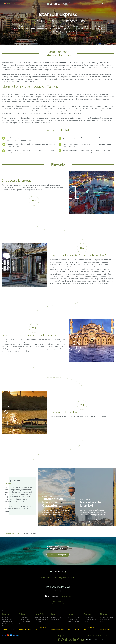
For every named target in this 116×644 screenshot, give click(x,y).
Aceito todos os (59, 596)
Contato (72, 578)
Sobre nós (45, 578)
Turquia (19, 534)
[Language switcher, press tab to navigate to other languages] (11, 3)
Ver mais (56, 520)
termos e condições (65, 596)
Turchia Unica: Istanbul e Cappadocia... (53, 502)
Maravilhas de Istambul (90, 504)
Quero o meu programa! (58, 555)
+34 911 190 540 (8, 630)
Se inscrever (58, 602)
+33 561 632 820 (73, 630)
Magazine (62, 578)
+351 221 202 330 (25, 630)
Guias (54, 578)
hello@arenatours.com (96, 640)
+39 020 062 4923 (58, 630)
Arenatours (10, 534)
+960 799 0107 (106, 630)
